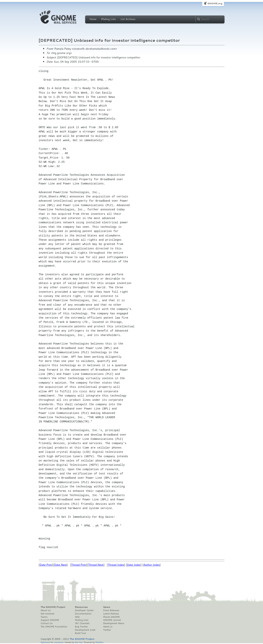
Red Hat (79, 642)
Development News (114, 623)
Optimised (45, 642)
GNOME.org (215, 3)
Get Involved (47, 614)
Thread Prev (79, 565)
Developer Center (84, 610)
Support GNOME (50, 620)
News (107, 607)
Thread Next (96, 565)
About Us (46, 610)
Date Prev (46, 565)
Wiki (77, 617)
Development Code (85, 630)
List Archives (128, 19)
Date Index (134, 565)
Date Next (60, 565)
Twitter (107, 630)
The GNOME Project (53, 607)
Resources (81, 607)
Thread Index (116, 565)
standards (59, 642)
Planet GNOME (111, 617)
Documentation (83, 614)
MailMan (99, 642)
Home (93, 19)
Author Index (152, 565)
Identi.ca (108, 627)
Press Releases (111, 610)
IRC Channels (82, 623)
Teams (44, 617)
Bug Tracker (81, 627)
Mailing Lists (109, 19)
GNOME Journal (112, 620)
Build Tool (80, 633)
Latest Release (111, 614)
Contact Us (47, 623)
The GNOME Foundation (54, 627)
